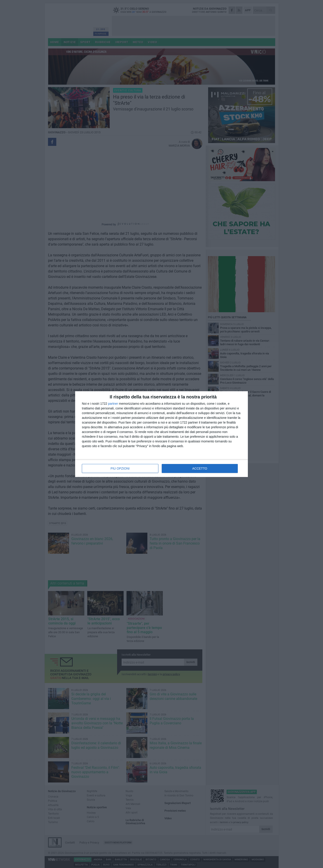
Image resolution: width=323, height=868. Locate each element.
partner (113, 404)
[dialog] (161, 434)
